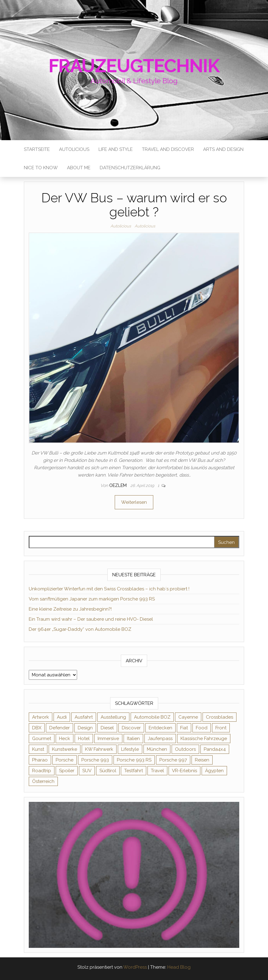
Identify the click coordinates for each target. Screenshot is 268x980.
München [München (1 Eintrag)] (157, 749)
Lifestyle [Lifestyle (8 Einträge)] (130, 749)
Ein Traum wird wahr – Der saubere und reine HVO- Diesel (91, 619)
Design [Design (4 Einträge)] (85, 728)
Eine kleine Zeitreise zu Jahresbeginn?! (70, 609)
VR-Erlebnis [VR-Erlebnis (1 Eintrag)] (184, 771)
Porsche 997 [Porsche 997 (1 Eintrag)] (173, 760)
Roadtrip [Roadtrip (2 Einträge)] (42, 771)
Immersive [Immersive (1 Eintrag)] (108, 739)
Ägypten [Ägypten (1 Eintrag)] (214, 771)
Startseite (37, 149)
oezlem (119, 485)
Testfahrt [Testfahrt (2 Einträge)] (134, 771)
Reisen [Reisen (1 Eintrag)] (202, 760)
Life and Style (116, 149)
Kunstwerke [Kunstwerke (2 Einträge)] (65, 749)
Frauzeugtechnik (134, 66)
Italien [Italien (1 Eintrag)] (133, 739)
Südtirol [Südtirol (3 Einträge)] (108, 771)
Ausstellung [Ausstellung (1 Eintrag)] (113, 717)
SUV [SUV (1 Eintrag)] (87, 771)
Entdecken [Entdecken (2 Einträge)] (160, 728)
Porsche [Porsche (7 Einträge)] (65, 760)
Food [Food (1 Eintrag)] (202, 728)
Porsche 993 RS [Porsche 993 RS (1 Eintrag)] (134, 760)
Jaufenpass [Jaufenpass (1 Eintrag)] (160, 739)
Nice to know (41, 168)
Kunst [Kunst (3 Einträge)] (38, 749)
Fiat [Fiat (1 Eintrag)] (184, 728)
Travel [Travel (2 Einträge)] (157, 771)
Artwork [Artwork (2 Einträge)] (41, 717)
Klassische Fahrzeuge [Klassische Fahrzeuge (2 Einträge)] (204, 739)
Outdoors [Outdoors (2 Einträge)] (185, 749)
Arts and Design (223, 149)
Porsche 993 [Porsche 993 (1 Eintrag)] (95, 760)
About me (79, 168)
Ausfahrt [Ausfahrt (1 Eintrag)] (84, 717)
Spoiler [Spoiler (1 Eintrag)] (67, 771)
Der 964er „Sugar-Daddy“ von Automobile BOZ (80, 629)
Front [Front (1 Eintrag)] (221, 728)
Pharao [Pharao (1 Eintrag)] (40, 760)
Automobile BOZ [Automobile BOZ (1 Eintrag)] (152, 717)
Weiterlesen (134, 502)
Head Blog (179, 967)
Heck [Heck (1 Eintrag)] (65, 739)
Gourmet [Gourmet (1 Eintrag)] (42, 739)
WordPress (135, 967)
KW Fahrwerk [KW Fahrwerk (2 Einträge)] (99, 749)
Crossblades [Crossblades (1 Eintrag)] (220, 717)
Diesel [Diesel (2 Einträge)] (107, 728)
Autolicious (74, 149)
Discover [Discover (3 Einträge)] (131, 728)
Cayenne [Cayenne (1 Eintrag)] (188, 717)
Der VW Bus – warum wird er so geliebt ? (134, 205)
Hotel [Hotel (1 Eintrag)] (84, 739)
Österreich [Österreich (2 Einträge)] (43, 781)
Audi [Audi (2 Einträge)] (62, 717)
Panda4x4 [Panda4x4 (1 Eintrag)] (215, 749)
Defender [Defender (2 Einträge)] (60, 728)
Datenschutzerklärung (130, 168)
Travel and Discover (168, 149)
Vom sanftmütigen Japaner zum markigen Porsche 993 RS (92, 599)
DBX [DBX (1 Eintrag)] (37, 728)
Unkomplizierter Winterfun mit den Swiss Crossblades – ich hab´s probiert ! (109, 589)
